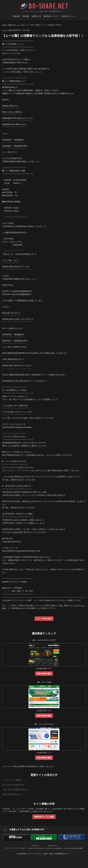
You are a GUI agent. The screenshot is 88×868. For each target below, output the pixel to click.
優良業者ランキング (51, 16)
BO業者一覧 (36, 16)
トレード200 (21, 25)
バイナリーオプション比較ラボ (54, 848)
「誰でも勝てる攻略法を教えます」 (16, 790)
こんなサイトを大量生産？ (12, 780)
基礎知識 (16, 16)
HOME (4, 25)
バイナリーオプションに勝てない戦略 (73, 848)
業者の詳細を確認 (44, 674)
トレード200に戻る (44, 619)
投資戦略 (26, 16)
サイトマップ (35, 845)
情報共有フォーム (68, 16)
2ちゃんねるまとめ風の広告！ (14, 785)
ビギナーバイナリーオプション (37, 848)
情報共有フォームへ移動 (44, 817)
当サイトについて (53, 845)
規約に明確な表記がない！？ (13, 794)
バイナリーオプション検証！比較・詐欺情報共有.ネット (44, 11)
